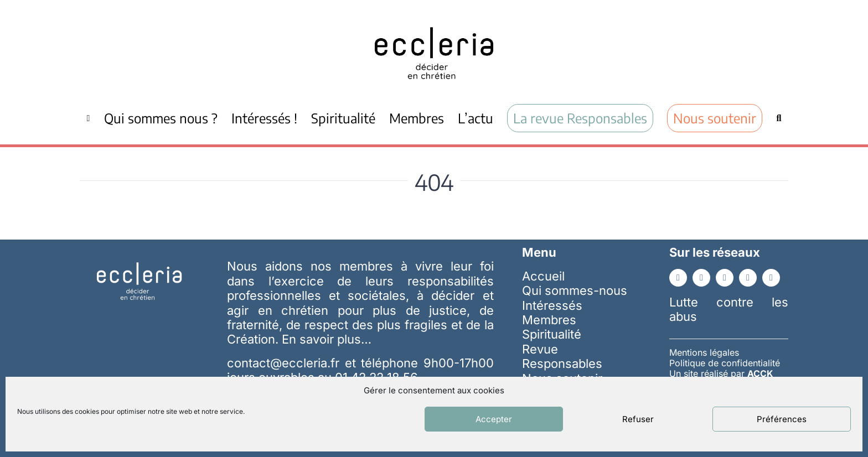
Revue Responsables (562, 356)
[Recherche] (779, 118)
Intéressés (552, 305)
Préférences (782, 419)
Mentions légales (704, 352)
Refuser (638, 419)
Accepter (494, 419)
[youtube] (725, 278)
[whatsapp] (771, 278)
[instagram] (748, 278)
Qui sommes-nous (575, 290)
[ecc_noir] (434, 17)
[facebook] (678, 278)
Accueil (543, 276)
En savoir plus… (327, 339)
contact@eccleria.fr (286, 363)
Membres (549, 320)
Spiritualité (552, 334)
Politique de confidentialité (725, 363)
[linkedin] (701, 278)
